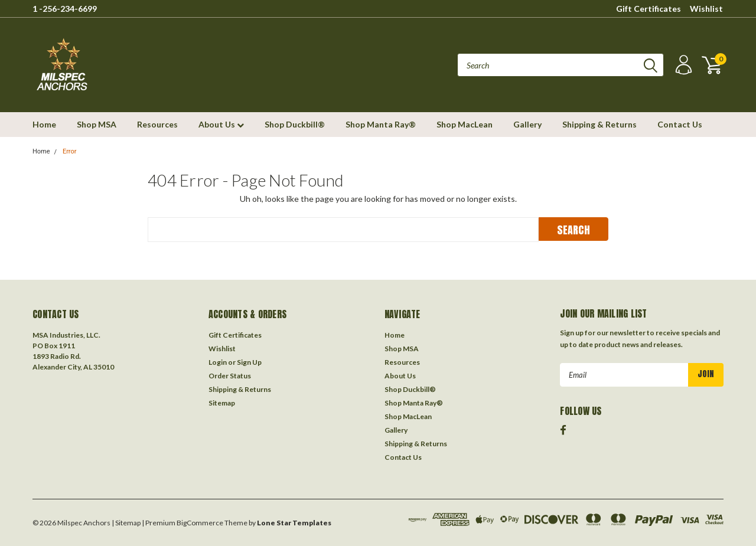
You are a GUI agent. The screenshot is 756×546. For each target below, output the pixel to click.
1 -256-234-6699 (65, 9)
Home (44, 124)
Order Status (230, 376)
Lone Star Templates (294, 523)
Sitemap (222, 403)
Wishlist (706, 9)
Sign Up (249, 362)
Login (218, 362)
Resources (157, 124)
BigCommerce (200, 523)
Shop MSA (97, 124)
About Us (221, 124)
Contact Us (680, 124)
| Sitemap (126, 523)
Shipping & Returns (599, 124)
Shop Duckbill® (295, 124)
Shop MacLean (465, 124)
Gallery (527, 124)
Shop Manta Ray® (381, 124)
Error (70, 151)
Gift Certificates (649, 9)
